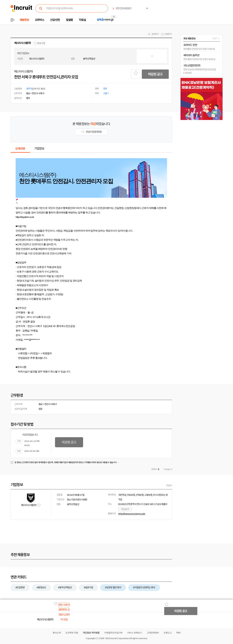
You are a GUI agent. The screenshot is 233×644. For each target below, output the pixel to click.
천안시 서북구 (51, 404)
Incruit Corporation (120, 638)
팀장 (41, 409)
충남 (41, 404)
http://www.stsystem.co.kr (132, 514)
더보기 (169, 485)
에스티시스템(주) (23, 43)
